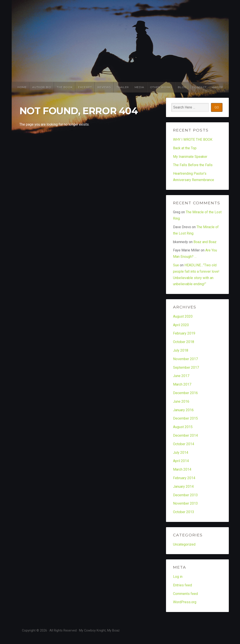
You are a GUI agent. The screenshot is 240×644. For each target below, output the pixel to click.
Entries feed (182, 585)
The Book (65, 87)
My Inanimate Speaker (190, 157)
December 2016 (185, 393)
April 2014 (181, 461)
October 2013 (184, 512)
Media (139, 87)
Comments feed (185, 594)
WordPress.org (185, 602)
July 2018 (181, 350)
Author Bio (42, 87)
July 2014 (181, 453)
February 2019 (184, 333)
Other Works (161, 87)
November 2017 (185, 359)
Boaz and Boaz (205, 242)
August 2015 (183, 427)
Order (218, 87)
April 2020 (181, 325)
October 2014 (184, 444)
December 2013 (185, 495)
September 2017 (186, 367)
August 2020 (183, 316)
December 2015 (185, 418)
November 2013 (185, 503)
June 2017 (181, 376)
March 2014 (182, 469)
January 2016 (183, 410)
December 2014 (185, 435)
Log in (178, 577)
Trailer (123, 87)
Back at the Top (185, 148)
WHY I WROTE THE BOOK (193, 140)
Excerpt (85, 87)
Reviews (104, 87)
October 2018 (184, 342)
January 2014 (183, 487)
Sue (176, 265)
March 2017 (182, 384)
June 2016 (181, 401)
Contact (199, 87)
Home (22, 87)
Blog (182, 87)
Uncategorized (184, 544)
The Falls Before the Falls (193, 165)
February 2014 (184, 478)
